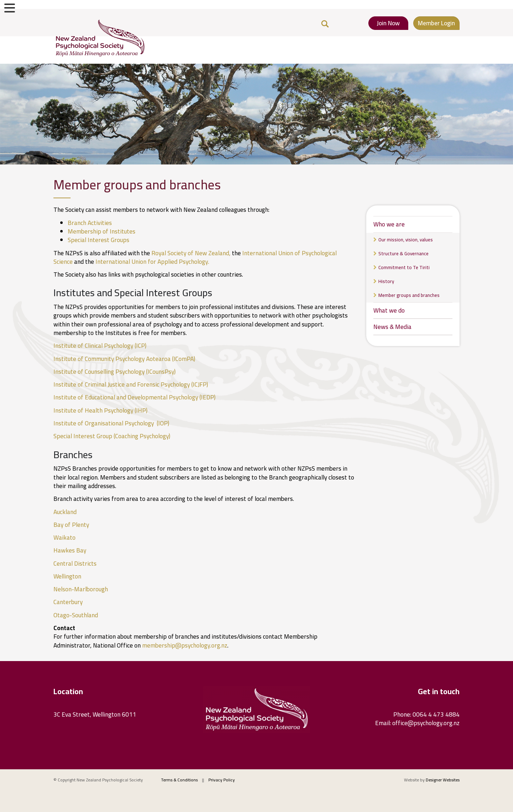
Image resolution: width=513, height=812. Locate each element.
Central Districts (75, 564)
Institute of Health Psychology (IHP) (101, 410)
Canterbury (68, 602)
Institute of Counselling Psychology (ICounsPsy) (115, 372)
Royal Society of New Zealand (190, 253)
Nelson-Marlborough (81, 589)
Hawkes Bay (70, 550)
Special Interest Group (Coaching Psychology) (113, 436)
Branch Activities (90, 223)
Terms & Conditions (179, 780)
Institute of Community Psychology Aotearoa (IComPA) (125, 359)
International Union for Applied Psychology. (152, 262)
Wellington (67, 576)
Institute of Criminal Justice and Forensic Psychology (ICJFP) (131, 384)
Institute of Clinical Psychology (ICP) (101, 346)
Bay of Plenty (71, 525)
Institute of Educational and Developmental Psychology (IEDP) (135, 397)
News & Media (392, 327)
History (386, 281)
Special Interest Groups (99, 240)
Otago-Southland (76, 615)
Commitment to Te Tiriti (404, 267)
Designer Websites (443, 780)
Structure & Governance (403, 253)
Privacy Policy (222, 780)
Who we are (389, 224)
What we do (389, 310)
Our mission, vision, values (406, 240)
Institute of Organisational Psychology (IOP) (112, 423)
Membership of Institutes (102, 231)
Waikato (64, 538)
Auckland (65, 512)
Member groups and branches (409, 295)
